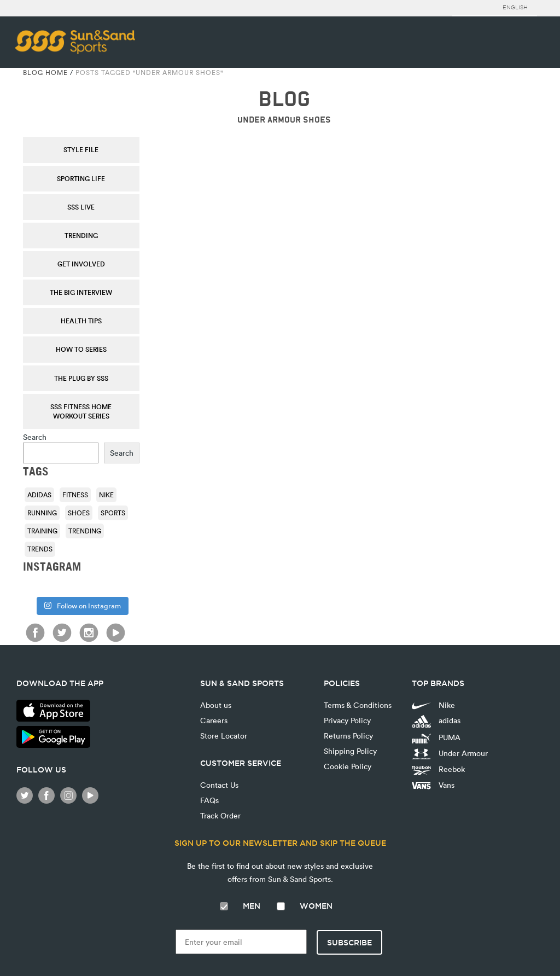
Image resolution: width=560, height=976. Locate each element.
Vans (433, 785)
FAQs (209, 800)
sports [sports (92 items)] (113, 513)
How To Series (81, 349)
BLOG (284, 99)
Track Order (220, 815)
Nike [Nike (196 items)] (106, 495)
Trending (81, 235)
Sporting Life (81, 178)
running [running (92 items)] (42, 513)
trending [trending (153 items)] (85, 531)
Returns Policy (348, 736)
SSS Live (81, 207)
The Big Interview (81, 292)
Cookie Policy (348, 766)
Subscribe (349, 943)
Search (35, 437)
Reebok (438, 769)
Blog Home (45, 72)
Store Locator (224, 736)
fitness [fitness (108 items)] (75, 495)
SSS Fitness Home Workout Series (81, 411)
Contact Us (219, 785)
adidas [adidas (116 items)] (39, 495)
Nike (433, 705)
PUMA (436, 737)
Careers (214, 720)
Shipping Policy (350, 751)
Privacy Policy (347, 720)
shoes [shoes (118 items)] (79, 513)
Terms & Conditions (358, 705)
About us (216, 705)
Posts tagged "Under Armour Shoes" (149, 72)
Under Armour (450, 754)
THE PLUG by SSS (81, 378)
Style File (81, 149)
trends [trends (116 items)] (40, 549)
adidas (436, 721)
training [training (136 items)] (42, 531)
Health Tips (81, 321)
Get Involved (81, 264)
